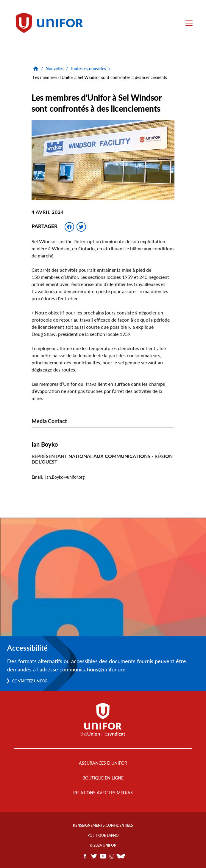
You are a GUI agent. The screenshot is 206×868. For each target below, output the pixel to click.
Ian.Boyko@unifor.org (65, 477)
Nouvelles (54, 68)
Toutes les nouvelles (88, 68)
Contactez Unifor (30, 681)
